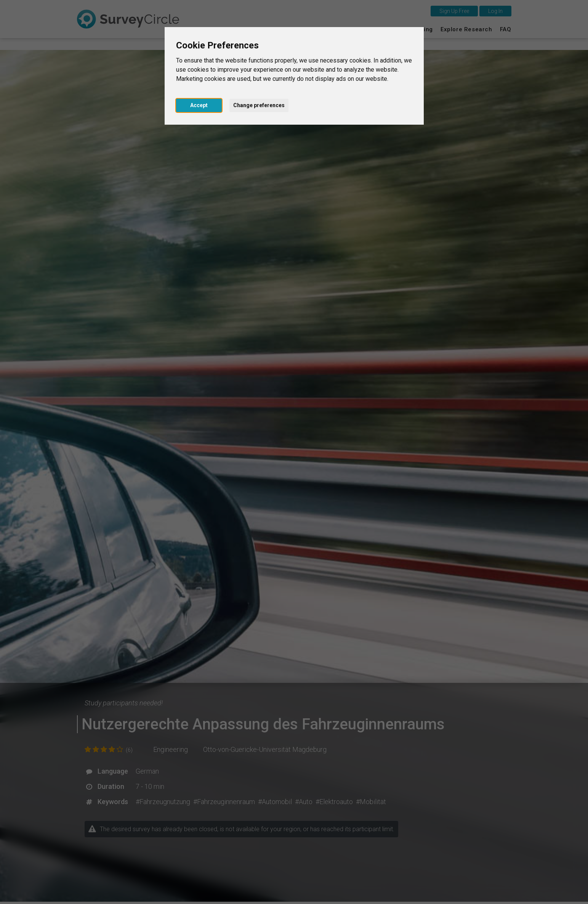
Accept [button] (199, 105)
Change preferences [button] (259, 105)
